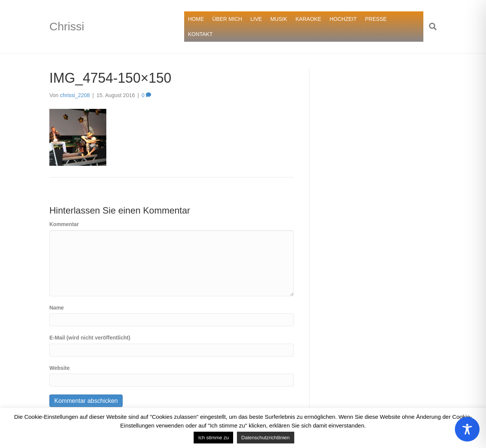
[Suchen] (430, 27)
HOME (196, 19)
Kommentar (64, 224)
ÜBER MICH (227, 19)
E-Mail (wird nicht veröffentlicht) (90, 338)
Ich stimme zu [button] (213, 438)
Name (57, 308)
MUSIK (279, 19)
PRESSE (376, 19)
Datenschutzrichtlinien (266, 438)
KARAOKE (308, 19)
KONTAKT (200, 34)
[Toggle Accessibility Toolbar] (467, 429)
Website (59, 368)
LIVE (256, 19)
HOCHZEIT (343, 19)
